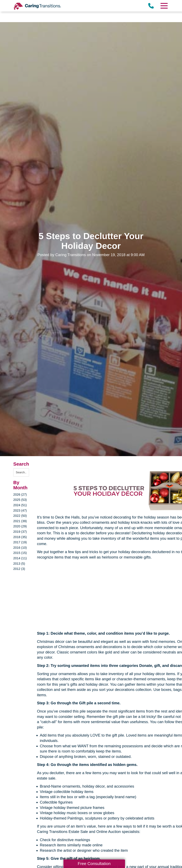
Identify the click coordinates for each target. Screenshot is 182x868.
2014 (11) (20, 558)
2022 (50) (20, 516)
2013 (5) (19, 564)
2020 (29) (20, 526)
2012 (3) (19, 569)
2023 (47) (20, 510)
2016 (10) (20, 548)
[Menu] (164, 6)
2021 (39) (20, 521)
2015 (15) (20, 553)
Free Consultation (94, 864)
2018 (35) (20, 537)
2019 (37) (20, 532)
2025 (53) (20, 500)
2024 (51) (20, 505)
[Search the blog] (21, 472)
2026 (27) (20, 495)
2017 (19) (20, 542)
